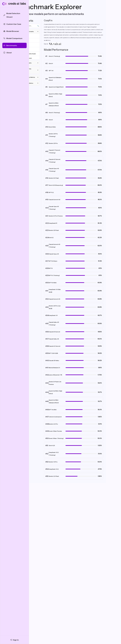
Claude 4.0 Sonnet (54, 346)
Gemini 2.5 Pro (53, 143)
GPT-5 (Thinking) (54, 275)
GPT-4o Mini (53, 410)
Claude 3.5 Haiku (54, 360)
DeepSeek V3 (53, 315)
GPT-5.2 (51, 192)
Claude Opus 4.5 (54, 254)
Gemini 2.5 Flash (54, 230)
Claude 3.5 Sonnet (54, 332)
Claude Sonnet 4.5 (54, 299)
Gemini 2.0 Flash (54, 476)
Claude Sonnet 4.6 (54, 200)
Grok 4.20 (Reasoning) (56, 185)
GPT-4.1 (51, 71)
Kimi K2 (51, 238)
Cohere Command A (55, 417)
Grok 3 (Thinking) (54, 113)
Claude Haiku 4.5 (54, 339)
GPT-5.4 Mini (53, 283)
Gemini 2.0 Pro (53, 424)
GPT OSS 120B (53, 353)
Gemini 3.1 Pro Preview (56, 216)
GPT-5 (51, 268)
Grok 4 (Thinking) (54, 56)
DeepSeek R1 (53, 223)
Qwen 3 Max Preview (55, 431)
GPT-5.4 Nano (53, 261)
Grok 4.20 (52, 445)
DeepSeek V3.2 (54, 469)
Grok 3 (51, 120)
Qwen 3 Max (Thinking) (56, 438)
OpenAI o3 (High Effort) (56, 87)
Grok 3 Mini (52, 127)
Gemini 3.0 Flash (54, 178)
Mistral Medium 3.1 (54, 368)
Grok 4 (51, 63)
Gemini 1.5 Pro (53, 462)
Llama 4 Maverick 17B (55, 375)
